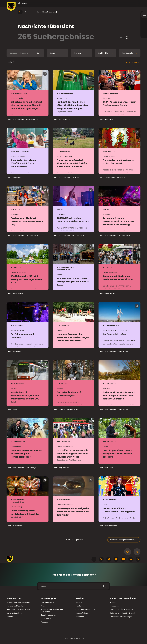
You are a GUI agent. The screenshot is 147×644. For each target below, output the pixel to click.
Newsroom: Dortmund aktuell (18, 609)
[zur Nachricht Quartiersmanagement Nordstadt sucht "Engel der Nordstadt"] (28, 499)
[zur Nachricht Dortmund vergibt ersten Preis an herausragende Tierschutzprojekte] (28, 441)
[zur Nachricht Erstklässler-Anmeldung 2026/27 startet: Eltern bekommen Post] (28, 151)
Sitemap (79, 602)
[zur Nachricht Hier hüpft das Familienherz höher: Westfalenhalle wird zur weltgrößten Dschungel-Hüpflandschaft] (74, 93)
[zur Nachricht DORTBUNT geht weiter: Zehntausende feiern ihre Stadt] (74, 209)
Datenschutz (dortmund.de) (121, 609)
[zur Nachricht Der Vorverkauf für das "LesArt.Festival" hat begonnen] (119, 499)
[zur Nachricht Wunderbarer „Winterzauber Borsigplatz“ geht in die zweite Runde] (74, 267)
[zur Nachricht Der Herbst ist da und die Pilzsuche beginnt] (74, 383)
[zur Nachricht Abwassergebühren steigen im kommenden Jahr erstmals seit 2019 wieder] (74, 499)
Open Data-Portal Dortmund (87, 609)
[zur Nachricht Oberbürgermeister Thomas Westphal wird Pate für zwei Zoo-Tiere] (119, 441)
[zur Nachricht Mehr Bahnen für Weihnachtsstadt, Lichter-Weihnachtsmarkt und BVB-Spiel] (28, 383)
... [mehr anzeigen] (30, 12)
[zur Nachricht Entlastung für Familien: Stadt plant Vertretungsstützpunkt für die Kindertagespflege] (28, 93)
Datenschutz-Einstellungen (121, 617)
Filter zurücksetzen (132, 62)
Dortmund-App (47, 602)
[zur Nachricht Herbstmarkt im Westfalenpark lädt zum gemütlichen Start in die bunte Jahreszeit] (119, 383)
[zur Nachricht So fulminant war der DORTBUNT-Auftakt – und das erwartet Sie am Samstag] (119, 209)
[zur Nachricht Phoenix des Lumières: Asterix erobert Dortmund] (119, 151)
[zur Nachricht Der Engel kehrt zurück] (119, 325)
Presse (44, 606)
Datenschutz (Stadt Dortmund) (123, 613)
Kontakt (113, 602)
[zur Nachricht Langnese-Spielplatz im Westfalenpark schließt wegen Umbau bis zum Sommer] (74, 325)
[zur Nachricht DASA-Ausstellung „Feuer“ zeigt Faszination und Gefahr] (119, 93)
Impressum (115, 606)
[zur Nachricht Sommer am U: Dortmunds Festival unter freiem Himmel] (119, 267)
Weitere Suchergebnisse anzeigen (124, 540)
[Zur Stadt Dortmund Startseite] (17, 6)
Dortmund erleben (14, 613)
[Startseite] (20, 12)
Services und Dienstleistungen (18, 602)
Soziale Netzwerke (48, 615)
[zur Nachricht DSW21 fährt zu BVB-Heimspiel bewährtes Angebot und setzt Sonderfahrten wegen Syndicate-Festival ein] (74, 441)
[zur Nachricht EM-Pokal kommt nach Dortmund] (28, 325)
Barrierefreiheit (82, 613)
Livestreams (46, 619)
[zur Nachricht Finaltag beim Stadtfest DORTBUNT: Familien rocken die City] (28, 209)
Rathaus (10, 617)
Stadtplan (80, 606)
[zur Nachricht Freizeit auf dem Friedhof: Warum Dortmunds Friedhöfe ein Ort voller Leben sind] (74, 151)
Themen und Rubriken (15, 606)
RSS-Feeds (80, 617)
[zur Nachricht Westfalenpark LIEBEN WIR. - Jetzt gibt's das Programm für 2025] (28, 267)
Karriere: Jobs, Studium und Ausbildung (52, 610)
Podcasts (45, 622)
